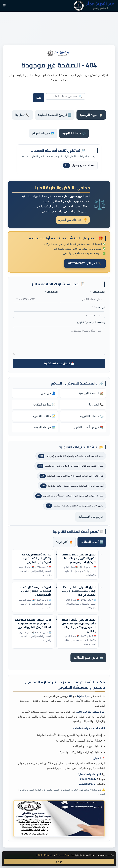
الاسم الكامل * (98, 292)
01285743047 (88, 779)
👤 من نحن (48, 393)
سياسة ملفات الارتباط (45, 855)
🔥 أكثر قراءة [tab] (64, 542)
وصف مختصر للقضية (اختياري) (90, 322)
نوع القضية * (99, 307)
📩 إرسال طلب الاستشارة (59, 363)
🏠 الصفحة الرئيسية (91, 393)
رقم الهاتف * (51, 292)
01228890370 (87, 784)
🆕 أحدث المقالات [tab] (92, 542)
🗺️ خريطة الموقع (43, 133)
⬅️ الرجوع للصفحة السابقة (55, 115)
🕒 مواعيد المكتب (44, 405)
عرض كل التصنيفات (91, 517)
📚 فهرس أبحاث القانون (88, 427)
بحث (39, 98)
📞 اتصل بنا (23, 115)
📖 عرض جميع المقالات (88, 658)
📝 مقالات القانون (44, 416)
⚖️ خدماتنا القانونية (74, 133)
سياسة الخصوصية (63, 855)
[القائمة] (4, 6)
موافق (59, 861)
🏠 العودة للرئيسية (91, 115)
